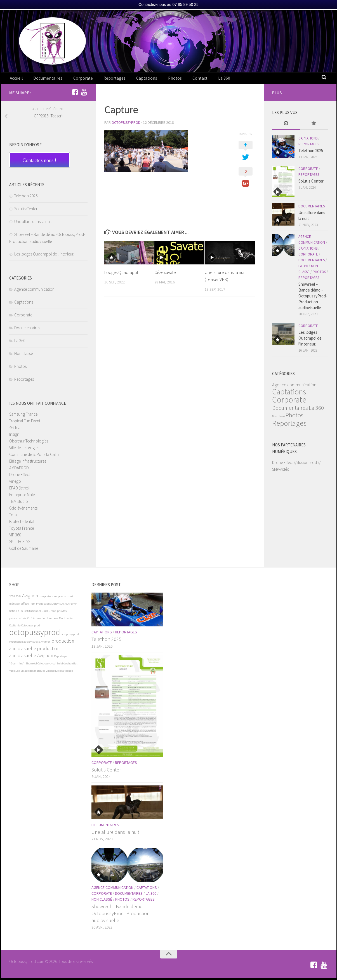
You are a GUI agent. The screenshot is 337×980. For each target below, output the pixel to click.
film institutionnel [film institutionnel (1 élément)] (29, 613)
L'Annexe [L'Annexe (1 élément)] (53, 620)
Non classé (23, 356)
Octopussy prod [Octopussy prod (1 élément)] (31, 628)
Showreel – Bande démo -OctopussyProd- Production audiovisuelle (313, 298)
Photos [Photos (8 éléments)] (294, 417)
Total (13, 517)
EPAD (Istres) (19, 490)
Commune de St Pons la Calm (34, 457)
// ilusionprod (305, 465)
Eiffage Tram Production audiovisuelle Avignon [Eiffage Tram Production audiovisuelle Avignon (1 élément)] (49, 606)
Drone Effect (20, 477)
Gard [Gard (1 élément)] (45, 613)
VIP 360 (15, 537)
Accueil (16, 79)
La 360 (199, 79)
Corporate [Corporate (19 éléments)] (289, 402)
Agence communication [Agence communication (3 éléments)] (294, 387)
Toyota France (22, 530)
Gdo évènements (23, 510)
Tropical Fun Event (25, 423)
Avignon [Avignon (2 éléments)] (30, 598)
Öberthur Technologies (29, 443)
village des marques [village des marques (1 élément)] (33, 673)
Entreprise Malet (23, 497)
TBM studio (19, 504)
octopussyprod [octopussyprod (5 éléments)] (35, 634)
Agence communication (34, 291)
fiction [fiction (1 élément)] (13, 613)
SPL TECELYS (20, 544)
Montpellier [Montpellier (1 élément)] (66, 620)
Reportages (104, 79)
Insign (14, 436)
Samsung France (23, 416)
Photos (156, 79)
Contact (178, 79)
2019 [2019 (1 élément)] (12, 599)
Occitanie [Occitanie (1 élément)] (15, 628)
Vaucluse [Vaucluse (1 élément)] (15, 673)
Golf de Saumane (24, 551)
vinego (15, 483)
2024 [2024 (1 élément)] (18, 599)
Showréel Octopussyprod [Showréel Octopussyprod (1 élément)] (41, 666)
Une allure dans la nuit (33, 224)
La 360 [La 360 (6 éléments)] (316, 410)
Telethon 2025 (26, 198)
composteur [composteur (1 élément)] (46, 599)
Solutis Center (26, 211)
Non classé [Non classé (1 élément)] (278, 419)
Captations (132, 79)
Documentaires (44, 79)
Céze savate (166, 274)
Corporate (76, 79)
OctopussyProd (127, 125)
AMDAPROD (19, 470)
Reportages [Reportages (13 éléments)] (289, 425)
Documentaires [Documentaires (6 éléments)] (290, 410)
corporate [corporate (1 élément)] (60, 599)
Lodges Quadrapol (122, 274)
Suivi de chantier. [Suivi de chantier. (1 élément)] (67, 666)
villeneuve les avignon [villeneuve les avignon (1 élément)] (59, 673)
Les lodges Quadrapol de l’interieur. (44, 256)
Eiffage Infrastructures (28, 463)
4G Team (16, 430)
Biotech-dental (22, 524)
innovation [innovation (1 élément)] (40, 620)
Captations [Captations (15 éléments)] (289, 394)
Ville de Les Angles (24, 450)
